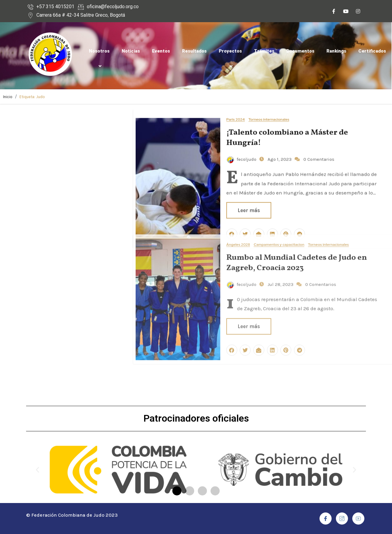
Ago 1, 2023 (279, 141)
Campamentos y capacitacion (279, 172)
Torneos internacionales (269, 101)
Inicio (8, 97)
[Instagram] (358, 12)
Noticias (131, 51)
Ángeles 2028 (238, 172)
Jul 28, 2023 (280, 212)
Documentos (300, 51)
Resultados (194, 51)
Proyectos (230, 58)
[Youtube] (346, 12)
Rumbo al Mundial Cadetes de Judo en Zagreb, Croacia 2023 (297, 190)
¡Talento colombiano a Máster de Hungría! (287, 119)
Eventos (161, 51)
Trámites (264, 51)
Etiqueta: (32, 97)
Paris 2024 (236, 101)
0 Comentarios (319, 141)
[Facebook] (334, 12)
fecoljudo (242, 141)
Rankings (336, 51)
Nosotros (99, 58)
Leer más (249, 254)
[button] (177, 491)
